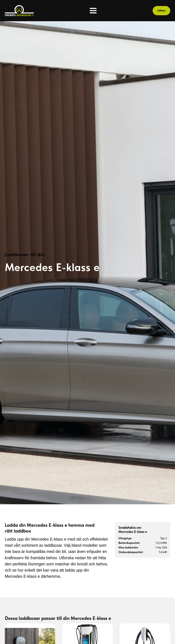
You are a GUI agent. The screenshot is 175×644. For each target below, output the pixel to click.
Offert (161, 11)
